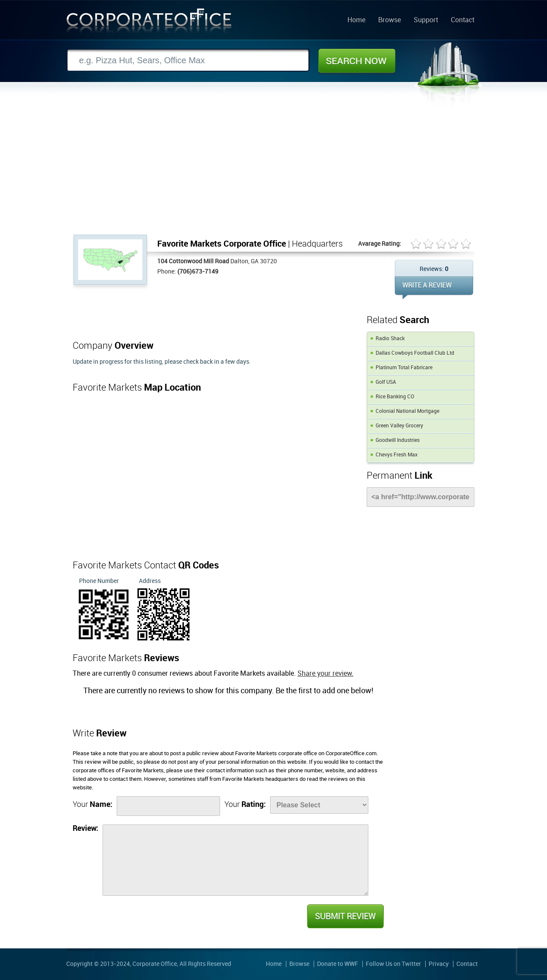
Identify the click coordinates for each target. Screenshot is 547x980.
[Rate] (319, 805)
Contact (463, 21)
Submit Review (345, 916)
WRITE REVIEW (434, 288)
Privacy (439, 964)
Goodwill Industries (398, 440)
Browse (390, 21)
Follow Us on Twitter (393, 964)
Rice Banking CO (395, 397)
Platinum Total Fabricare (404, 368)
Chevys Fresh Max (397, 455)
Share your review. (325, 674)
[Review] (235, 860)
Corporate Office (149, 23)
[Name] (168, 806)
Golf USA (386, 382)
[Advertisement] (273, 171)
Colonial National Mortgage (407, 411)
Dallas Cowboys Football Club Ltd (415, 353)
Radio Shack (390, 339)
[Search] (188, 60)
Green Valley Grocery (399, 426)
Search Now (357, 61)
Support (426, 21)
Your (93, 805)
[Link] (421, 497)
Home (356, 21)
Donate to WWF (338, 964)
